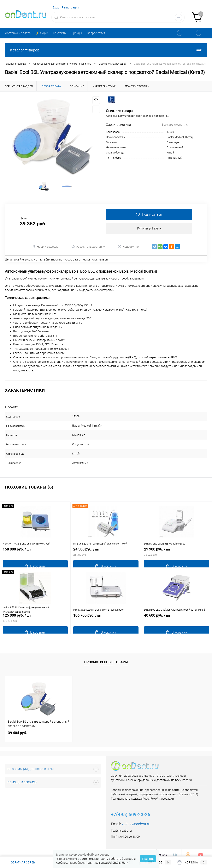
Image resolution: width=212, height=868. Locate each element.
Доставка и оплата (18, 33)
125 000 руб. (35, 622)
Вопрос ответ (96, 33)
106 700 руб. (106, 622)
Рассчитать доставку (88, 256)
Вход (56, 7)
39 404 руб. (17, 728)
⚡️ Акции (42, 33)
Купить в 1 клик (149, 237)
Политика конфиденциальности (107, 863)
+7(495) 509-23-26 (131, 810)
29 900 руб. (177, 556)
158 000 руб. (35, 556)
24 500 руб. (106, 556)
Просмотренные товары (106, 657)
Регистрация (70, 7)
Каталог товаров (106, 50)
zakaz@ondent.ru (136, 819)
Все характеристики (175, 125)
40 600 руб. (177, 622)
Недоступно (128, 256)
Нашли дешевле (45, 256)
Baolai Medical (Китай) (180, 137)
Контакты (60, 33)
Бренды (77, 33)
